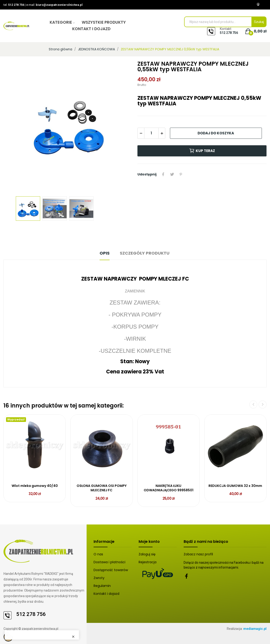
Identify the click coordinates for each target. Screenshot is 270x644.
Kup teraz (202, 151)
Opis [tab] (105, 253)
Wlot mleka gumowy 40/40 (35, 486)
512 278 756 (16, 5)
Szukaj (259, 22)
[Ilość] (151, 133)
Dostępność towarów (111, 570)
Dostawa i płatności (109, 562)
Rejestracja (148, 562)
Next (263, 405)
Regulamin (102, 586)
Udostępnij (163, 174)
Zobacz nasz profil (198, 554)
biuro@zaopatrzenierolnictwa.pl (59, 5)
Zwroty (99, 578)
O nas (98, 554)
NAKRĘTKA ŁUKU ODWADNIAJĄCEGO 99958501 (169, 488)
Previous (253, 405)
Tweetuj (172, 174)
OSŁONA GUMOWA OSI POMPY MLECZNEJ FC (102, 488)
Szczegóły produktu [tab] (145, 253)
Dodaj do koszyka (216, 133)
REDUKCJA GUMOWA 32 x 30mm (235, 486)
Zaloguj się (147, 554)
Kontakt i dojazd (106, 594)
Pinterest (181, 174)
